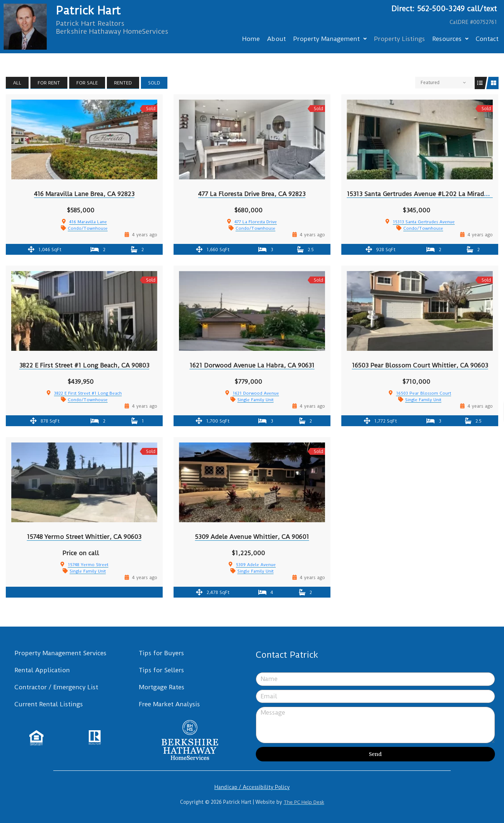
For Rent (49, 83)
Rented (123, 83)
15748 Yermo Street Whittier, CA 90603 (84, 537)
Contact (487, 39)
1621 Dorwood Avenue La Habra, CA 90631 (252, 365)
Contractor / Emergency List (56, 687)
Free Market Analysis (169, 704)
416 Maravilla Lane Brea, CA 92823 (84, 194)
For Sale (87, 83)
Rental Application (42, 670)
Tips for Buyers (161, 653)
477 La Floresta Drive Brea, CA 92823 (252, 194)
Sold (154, 83)
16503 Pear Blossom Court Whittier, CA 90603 (420, 365)
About (276, 39)
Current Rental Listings (49, 704)
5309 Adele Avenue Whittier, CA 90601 (252, 537)
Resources (450, 39)
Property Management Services (61, 653)
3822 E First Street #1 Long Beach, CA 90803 (84, 365)
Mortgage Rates (162, 687)
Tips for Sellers (161, 670)
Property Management (330, 39)
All (17, 83)
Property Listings (399, 39)
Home (251, 39)
